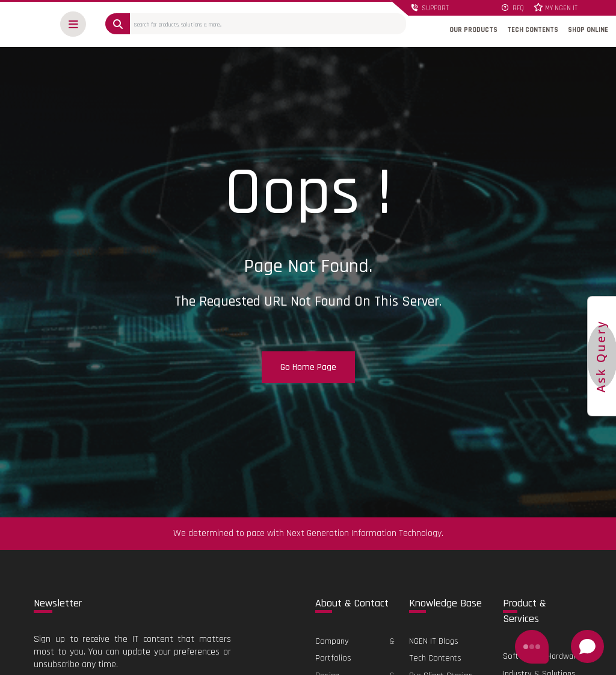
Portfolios (333, 658)
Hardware (564, 656)
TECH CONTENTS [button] (533, 30)
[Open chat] (587, 646)
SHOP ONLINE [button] (588, 30)
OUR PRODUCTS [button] (473, 30)
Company (332, 641)
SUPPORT (430, 8)
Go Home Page (308, 367)
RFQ (513, 8)
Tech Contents (435, 658)
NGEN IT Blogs (434, 641)
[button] (73, 24)
